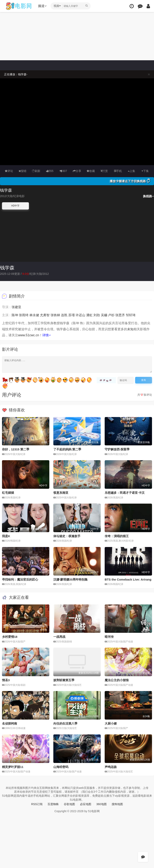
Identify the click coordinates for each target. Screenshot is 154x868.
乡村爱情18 (10, 637)
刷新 (36, 171)
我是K (6, 536)
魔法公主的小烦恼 (117, 680)
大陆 (39, 274)
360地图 (101, 804)
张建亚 (16, 307)
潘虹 (89, 315)
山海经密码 (61, 767)
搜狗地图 (117, 804)
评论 (9, 171)
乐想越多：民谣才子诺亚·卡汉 (125, 493)
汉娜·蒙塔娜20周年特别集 (70, 579)
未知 (130, 329)
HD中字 (15, 206)
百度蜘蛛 (53, 804)
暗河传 (109, 637)
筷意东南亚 (61, 493)
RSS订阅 (37, 804)
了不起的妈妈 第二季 (67, 449)
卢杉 (111, 315)
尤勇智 (45, 315)
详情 (47, 335)
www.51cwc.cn (29, 335)
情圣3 (6, 680)
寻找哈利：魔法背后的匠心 (20, 579)
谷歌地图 (69, 804)
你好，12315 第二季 (16, 449)
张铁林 (55, 315)
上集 (132, 171)
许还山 (80, 315)
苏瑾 (72, 315)
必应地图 (86, 804)
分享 (77, 171)
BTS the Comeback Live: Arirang (128, 579)
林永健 (34, 315)
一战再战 (59, 637)
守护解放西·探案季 (117, 449)
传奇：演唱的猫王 (117, 536)
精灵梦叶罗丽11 (13, 767)
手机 (118, 171)
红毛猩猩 (8, 493)
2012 (46, 274)
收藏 (91, 171)
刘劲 (97, 315)
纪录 (33, 274)
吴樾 (104, 315)
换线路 (148, 196)
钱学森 (7, 268)
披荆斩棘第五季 (64, 680)
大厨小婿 (111, 723)
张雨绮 (24, 315)
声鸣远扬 (111, 767)
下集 (145, 171)
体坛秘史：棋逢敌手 (67, 536)
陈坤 (15, 315)
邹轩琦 (131, 315)
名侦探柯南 (10, 723)
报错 (23, 171)
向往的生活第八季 (65, 723)
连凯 (64, 315)
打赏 (104, 171)
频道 (42, 6)
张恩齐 (120, 315)
